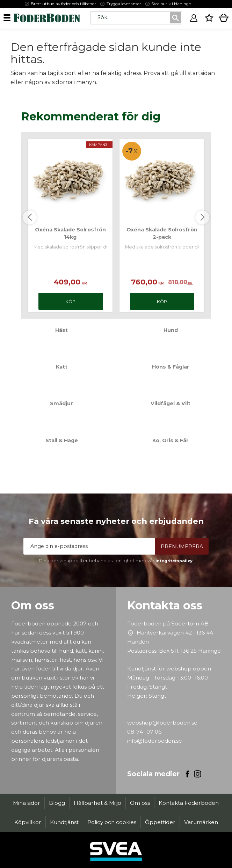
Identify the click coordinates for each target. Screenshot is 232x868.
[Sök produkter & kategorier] (130, 18)
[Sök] (176, 18)
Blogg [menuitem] (57, 803)
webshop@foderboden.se (162, 723)
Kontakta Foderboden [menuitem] (189, 803)
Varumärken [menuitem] (201, 822)
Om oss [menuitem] (140, 803)
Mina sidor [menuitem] (27, 803)
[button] (10, 17)
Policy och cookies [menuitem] (112, 822)
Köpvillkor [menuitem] (28, 822)
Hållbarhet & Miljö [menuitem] (97, 803)
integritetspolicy (174, 561)
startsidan (201, 73)
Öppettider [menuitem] (160, 822)
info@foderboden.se (155, 741)
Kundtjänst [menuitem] (64, 822)
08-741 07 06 (144, 732)
